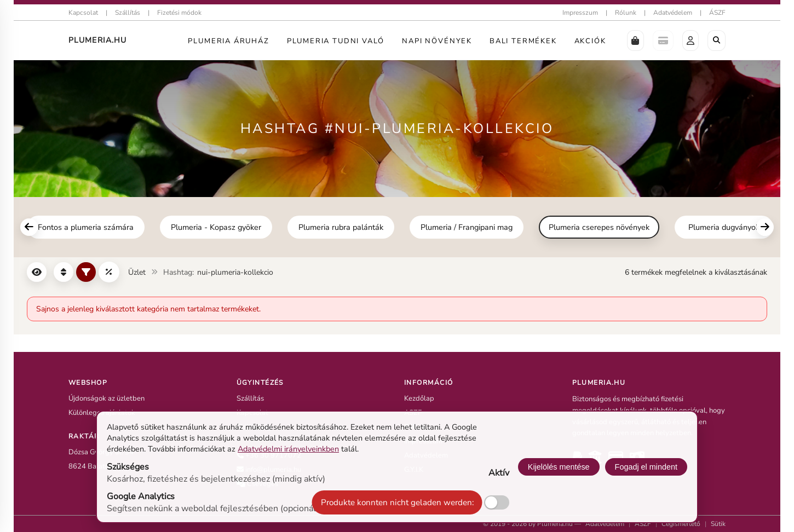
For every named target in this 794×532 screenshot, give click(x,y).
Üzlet (137, 272)
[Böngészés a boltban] (717, 41)
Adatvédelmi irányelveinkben (288, 449)
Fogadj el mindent (646, 467)
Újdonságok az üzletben (107, 398)
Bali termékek (523, 41)
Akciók (590, 41)
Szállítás (128, 13)
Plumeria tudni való (336, 41)
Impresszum (580, 13)
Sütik (718, 524)
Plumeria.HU (97, 40)
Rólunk (626, 13)
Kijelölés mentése (559, 467)
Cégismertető (681, 524)
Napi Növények (437, 41)
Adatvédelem (673, 13)
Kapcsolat (83, 13)
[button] (635, 41)
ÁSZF (717, 13)
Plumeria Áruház (228, 41)
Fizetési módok (179, 13)
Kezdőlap (419, 398)
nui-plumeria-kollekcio (235, 272)
